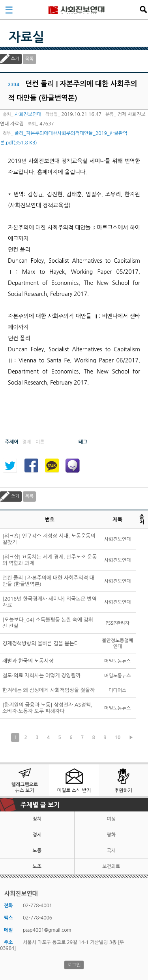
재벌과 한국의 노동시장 (28, 661)
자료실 (26, 37)
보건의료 (111, 866)
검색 (143, 9)
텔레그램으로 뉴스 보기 (25, 788)
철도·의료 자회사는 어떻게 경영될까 (41, 676)
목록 (29, 59)
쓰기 (15, 59)
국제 (111, 851)
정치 (37, 819)
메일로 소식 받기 (74, 790)
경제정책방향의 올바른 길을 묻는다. (41, 644)
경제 (37, 835)
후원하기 (123, 790)
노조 (37, 866)
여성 (111, 819)
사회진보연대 (77, 9)
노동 (37, 851)
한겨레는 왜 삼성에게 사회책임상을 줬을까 (49, 690)
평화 (111, 835)
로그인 (74, 965)
